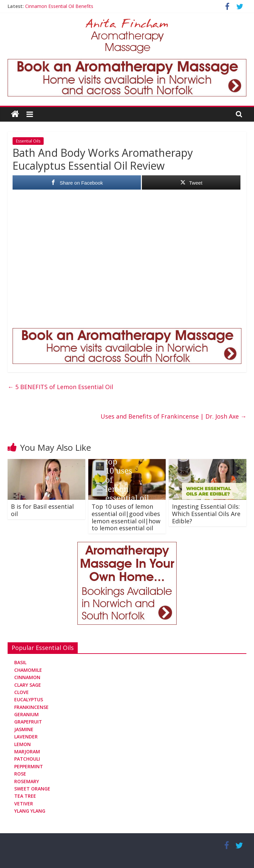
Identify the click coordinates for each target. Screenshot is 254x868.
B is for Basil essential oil (42, 510)
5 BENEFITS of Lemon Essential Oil (60, 387)
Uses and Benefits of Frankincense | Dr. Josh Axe (173, 416)
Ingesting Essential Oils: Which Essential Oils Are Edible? (206, 514)
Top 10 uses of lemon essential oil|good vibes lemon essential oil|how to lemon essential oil (126, 517)
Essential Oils (28, 141)
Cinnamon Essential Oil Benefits (59, 6)
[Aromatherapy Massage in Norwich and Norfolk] (127, 63)
